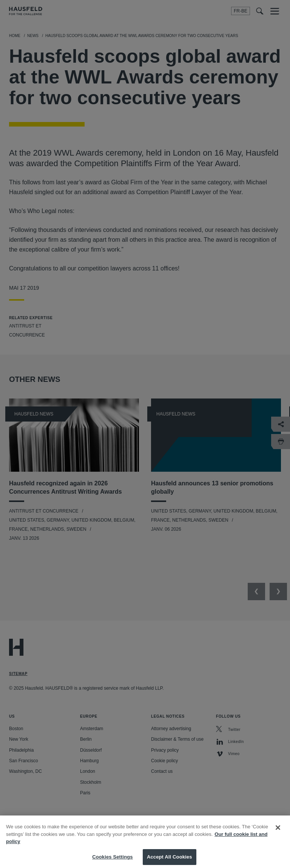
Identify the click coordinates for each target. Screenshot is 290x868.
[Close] (278, 834)
